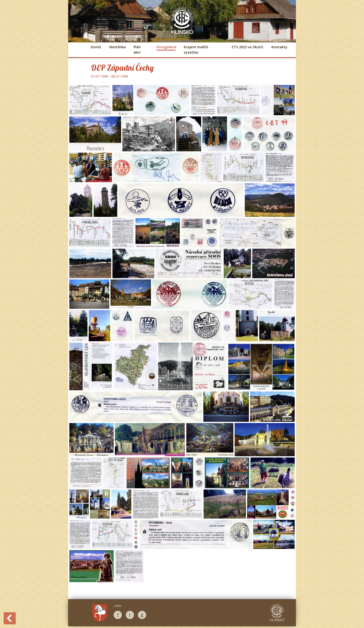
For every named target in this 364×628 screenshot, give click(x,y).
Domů (96, 47)
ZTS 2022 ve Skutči (247, 47)
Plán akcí (137, 50)
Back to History (10, 618)
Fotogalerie (166, 47)
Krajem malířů (196, 50)
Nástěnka (117, 47)
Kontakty (279, 47)
